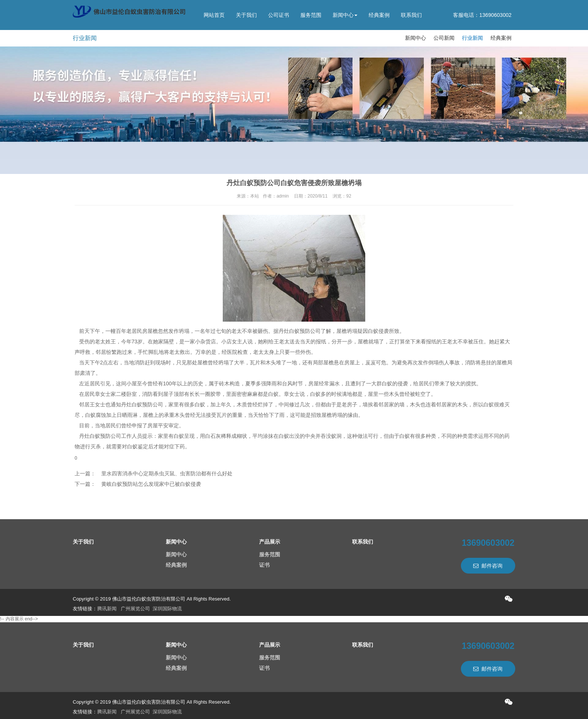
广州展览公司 (135, 609)
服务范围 (311, 15)
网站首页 (214, 15)
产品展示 (270, 542)
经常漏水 (329, 383)
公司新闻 (444, 38)
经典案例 (379, 15)
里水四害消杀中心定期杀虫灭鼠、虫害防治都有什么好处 (167, 473)
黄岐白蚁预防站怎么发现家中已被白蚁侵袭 (151, 484)
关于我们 (246, 15)
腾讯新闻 (107, 609)
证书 (264, 565)
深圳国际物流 (167, 609)
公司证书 (279, 15)
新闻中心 (345, 15)
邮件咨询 (488, 566)
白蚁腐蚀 (96, 415)
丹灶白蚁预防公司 (300, 331)
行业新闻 (472, 38)
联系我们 (411, 15)
